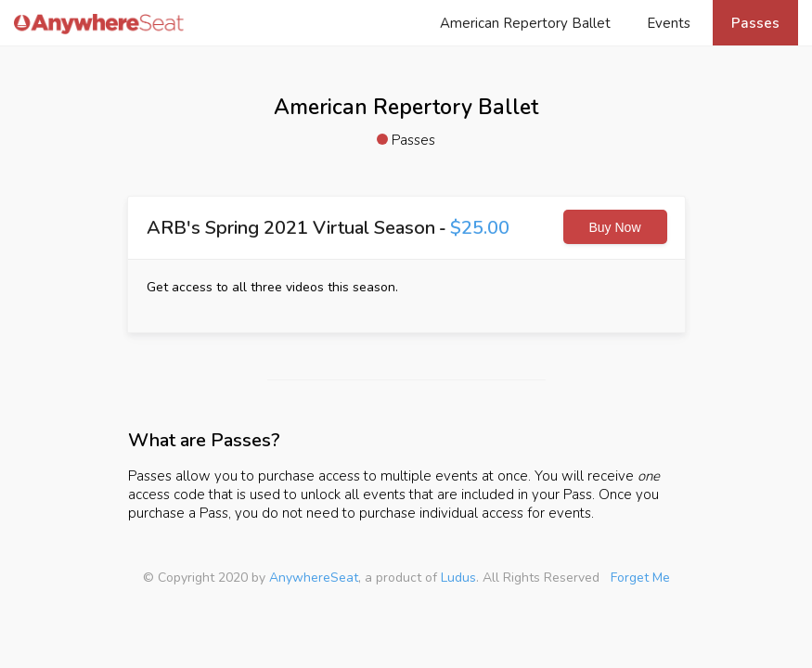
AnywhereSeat (314, 578)
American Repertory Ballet (525, 23)
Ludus (458, 578)
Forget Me (640, 578)
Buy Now (614, 227)
